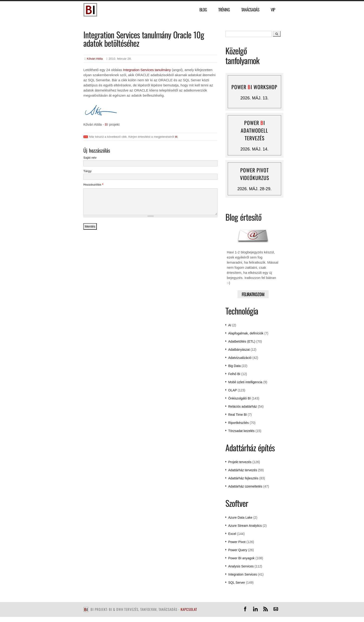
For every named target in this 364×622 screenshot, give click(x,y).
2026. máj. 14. (254, 149)
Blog (203, 10)
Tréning (224, 10)
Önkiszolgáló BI (239, 398)
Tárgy (87, 171)
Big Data (234, 366)
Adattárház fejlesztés (243, 478)
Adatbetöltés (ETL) (242, 341)
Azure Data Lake (240, 517)
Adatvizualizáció (240, 358)
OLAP (232, 390)
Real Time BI (237, 415)
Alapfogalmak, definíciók (246, 333)
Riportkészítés (239, 423)
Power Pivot (237, 542)
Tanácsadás (250, 10)
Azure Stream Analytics (245, 526)
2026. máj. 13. (254, 98)
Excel (232, 534)
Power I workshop (254, 87)
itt (176, 137)
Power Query (238, 550)
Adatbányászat (239, 350)
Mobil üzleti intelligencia (245, 382)
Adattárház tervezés (243, 470)
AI (230, 325)
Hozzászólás (93, 185)
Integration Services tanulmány (147, 70)
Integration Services (243, 574)
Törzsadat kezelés (241, 431)
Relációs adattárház (243, 406)
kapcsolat (189, 609)
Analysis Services (241, 566)
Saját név (90, 158)
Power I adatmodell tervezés (254, 130)
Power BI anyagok (241, 558)
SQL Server (237, 583)
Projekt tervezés (240, 462)
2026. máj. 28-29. (254, 189)
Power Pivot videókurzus (255, 174)
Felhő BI (234, 374)
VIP (273, 10)
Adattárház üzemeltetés (245, 486)
